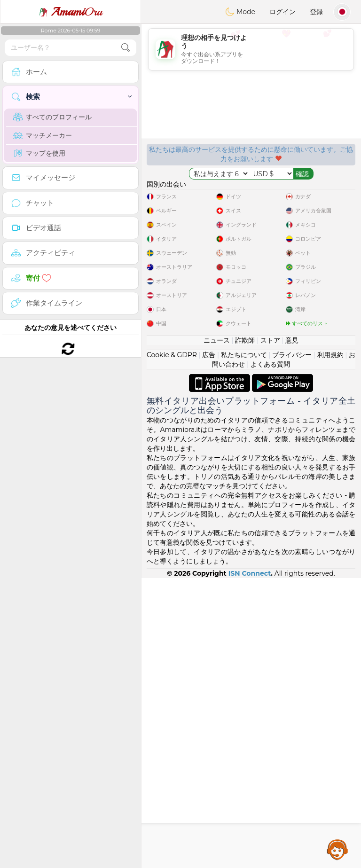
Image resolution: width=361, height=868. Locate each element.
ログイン (283, 12)
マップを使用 (39, 153)
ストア (270, 630)
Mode (240, 12)
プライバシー (292, 645)
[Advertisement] (251, 49)
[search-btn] (126, 48)
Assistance (337, 849)
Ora (71, 12)
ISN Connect (250, 863)
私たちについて (244, 645)
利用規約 (330, 645)
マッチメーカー (43, 135)
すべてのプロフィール (52, 117)
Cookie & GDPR (172, 645)
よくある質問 (270, 654)
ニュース (217, 630)
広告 (209, 645)
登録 (316, 12)
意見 (292, 630)
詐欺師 (245, 630)
